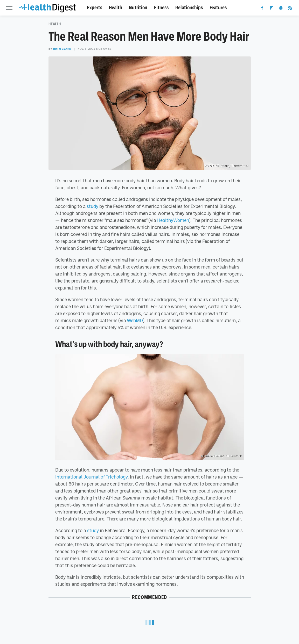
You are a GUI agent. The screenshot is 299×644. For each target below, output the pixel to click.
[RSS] (290, 9)
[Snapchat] (281, 9)
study (92, 206)
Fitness (161, 8)
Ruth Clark (62, 49)
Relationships (189, 8)
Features (218, 8)
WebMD (135, 320)
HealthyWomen (173, 220)
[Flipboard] (272, 9)
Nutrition (138, 8)
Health (116, 8)
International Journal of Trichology (91, 477)
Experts (95, 8)
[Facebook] (262, 9)
